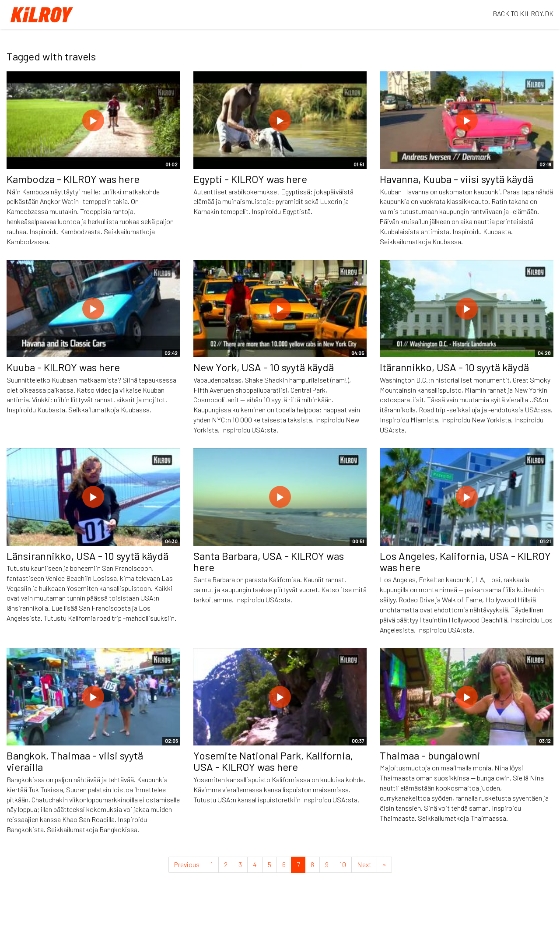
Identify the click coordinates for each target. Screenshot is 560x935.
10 (343, 864)
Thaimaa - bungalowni (430, 755)
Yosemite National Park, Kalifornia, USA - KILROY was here (273, 761)
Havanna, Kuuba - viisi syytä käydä (457, 179)
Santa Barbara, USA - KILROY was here (269, 561)
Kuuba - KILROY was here (63, 367)
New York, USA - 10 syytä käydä (264, 367)
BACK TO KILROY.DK (523, 13)
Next (364, 864)
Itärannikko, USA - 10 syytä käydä (454, 367)
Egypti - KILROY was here (250, 179)
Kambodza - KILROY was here (73, 179)
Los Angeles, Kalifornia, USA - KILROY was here (465, 561)
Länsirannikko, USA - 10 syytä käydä (87, 556)
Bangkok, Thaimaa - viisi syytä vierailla (75, 761)
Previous (187, 864)
